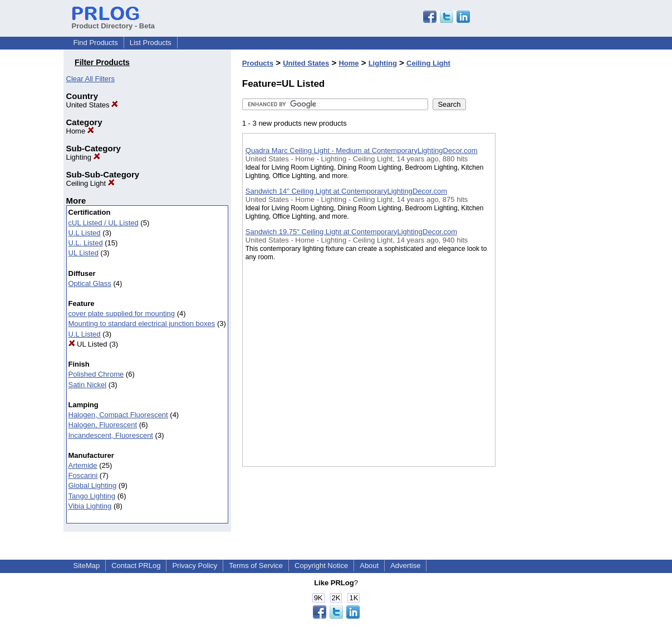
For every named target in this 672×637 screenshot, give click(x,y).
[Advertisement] (551, 289)
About (369, 566)
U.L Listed (85, 233)
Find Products (96, 43)
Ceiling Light (90, 183)
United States (92, 105)
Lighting (83, 157)
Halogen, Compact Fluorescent (118, 415)
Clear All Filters (90, 79)
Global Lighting (93, 485)
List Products (151, 43)
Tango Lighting (92, 496)
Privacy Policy (195, 566)
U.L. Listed (86, 243)
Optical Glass (90, 283)
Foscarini (83, 475)
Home (80, 131)
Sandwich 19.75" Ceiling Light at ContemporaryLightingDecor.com (351, 232)
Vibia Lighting (90, 506)
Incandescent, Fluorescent (111, 435)
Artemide (83, 465)
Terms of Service (256, 566)
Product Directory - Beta (114, 22)
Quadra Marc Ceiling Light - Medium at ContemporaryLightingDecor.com (362, 150)
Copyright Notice (321, 566)
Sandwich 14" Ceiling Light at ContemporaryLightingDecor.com (346, 191)
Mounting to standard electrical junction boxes (142, 324)
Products (258, 63)
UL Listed (84, 253)
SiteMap (87, 566)
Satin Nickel (88, 385)
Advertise (405, 566)
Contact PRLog (136, 566)
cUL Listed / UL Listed (104, 223)
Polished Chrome (96, 374)
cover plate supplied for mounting (122, 313)
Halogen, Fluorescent (103, 425)
